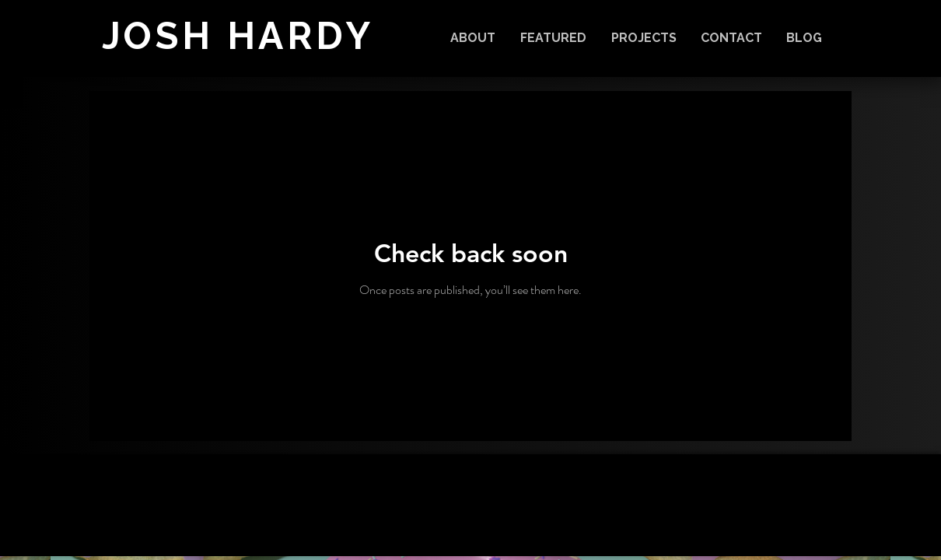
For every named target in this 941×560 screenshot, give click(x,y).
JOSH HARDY (238, 36)
